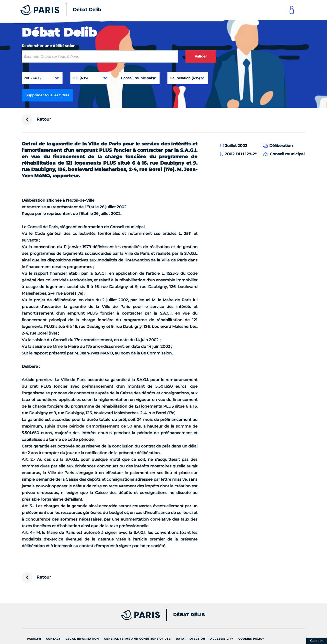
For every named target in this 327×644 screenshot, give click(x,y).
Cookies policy (251, 639)
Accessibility (222, 639)
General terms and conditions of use (137, 639)
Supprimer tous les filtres (47, 95)
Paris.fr (34, 639)
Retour (36, 120)
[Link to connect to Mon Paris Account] (292, 10)
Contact (53, 639)
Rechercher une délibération (49, 46)
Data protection (190, 639)
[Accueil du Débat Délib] (54, 10)
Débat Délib (189, 615)
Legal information (82, 639)
